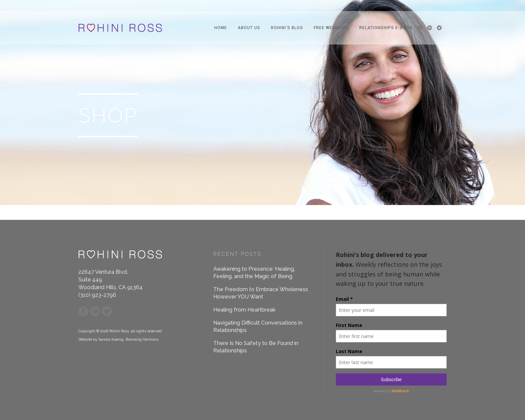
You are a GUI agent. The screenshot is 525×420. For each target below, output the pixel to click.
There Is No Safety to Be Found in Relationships (256, 347)
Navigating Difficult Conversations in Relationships (258, 326)
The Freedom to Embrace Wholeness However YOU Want (261, 293)
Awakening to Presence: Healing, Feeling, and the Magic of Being (254, 273)
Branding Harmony (142, 339)
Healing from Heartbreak (244, 310)
